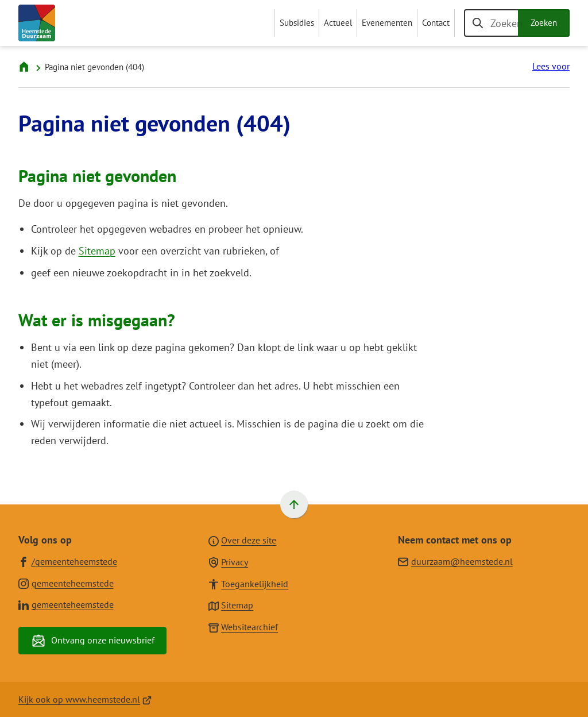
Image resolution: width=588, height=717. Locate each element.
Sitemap (97, 251)
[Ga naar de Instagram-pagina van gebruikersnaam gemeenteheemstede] (66, 583)
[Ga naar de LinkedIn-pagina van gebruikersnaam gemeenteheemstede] (66, 604)
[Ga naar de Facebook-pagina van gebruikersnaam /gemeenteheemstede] (68, 561)
